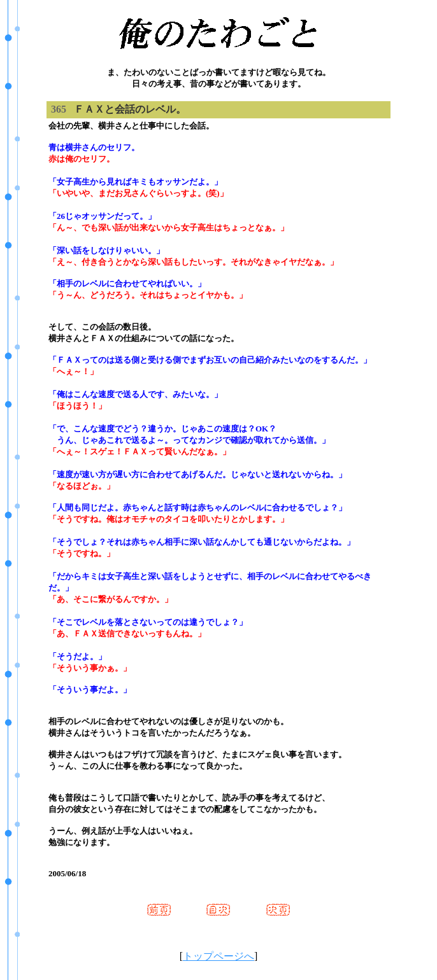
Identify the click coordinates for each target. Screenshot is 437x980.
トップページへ (218, 956)
